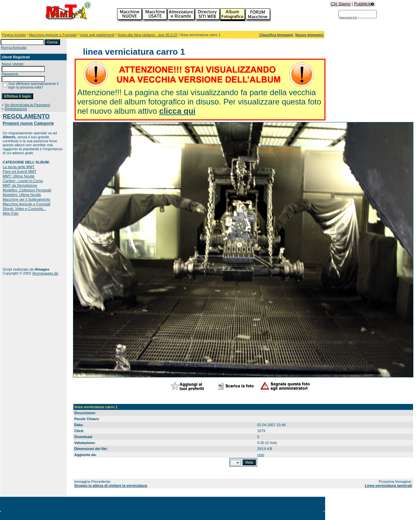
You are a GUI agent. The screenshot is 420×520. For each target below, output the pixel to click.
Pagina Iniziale (14, 35)
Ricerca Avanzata (14, 48)
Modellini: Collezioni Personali (27, 190)
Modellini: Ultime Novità (22, 195)
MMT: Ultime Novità (18, 176)
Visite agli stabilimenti (97, 35)
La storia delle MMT (19, 167)
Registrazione (16, 109)
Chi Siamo (341, 4)
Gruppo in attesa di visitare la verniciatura (111, 486)
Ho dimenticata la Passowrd (27, 105)
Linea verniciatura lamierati (388, 486)
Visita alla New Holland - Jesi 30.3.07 (147, 35)
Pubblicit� (364, 4)
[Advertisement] (23, 241)
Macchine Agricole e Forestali (53, 35)
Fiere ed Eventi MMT (20, 171)
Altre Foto (11, 213)
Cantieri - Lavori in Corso (23, 181)
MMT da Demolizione (20, 185)
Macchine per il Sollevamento (27, 199)
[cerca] (349, 18)
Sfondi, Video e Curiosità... (24, 209)
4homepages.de (45, 273)
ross (261, 455)
